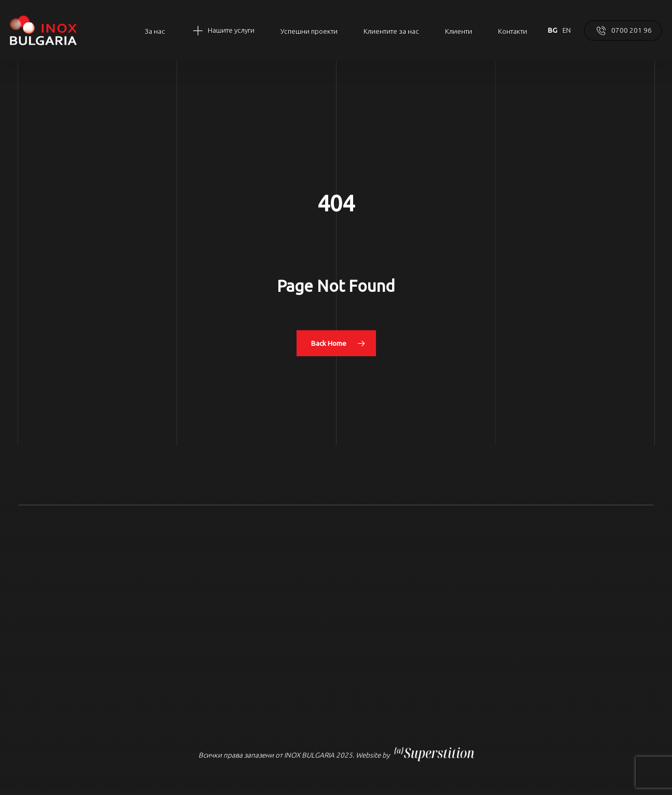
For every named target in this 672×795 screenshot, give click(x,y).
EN (567, 30)
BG (553, 30)
